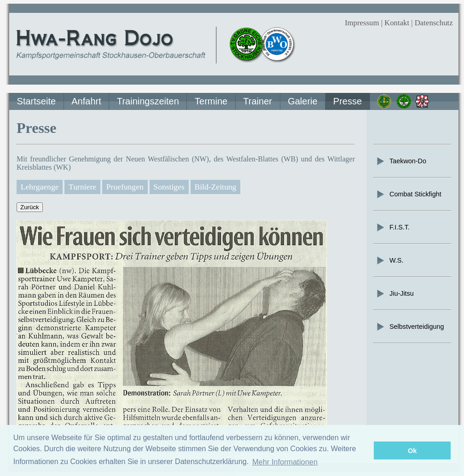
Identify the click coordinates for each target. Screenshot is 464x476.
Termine (211, 101)
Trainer (258, 101)
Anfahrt (86, 101)
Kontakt (397, 23)
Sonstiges (169, 187)
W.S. (389, 260)
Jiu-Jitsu (395, 293)
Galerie (302, 101)
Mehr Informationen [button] (285, 462)
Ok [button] (412, 451)
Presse (348, 101)
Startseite (36, 101)
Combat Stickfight (409, 194)
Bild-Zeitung (215, 187)
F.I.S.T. (393, 227)
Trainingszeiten (148, 101)
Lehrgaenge (40, 187)
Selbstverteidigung (410, 327)
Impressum (362, 23)
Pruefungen (125, 187)
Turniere (82, 187)
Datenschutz (434, 23)
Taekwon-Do (401, 161)
